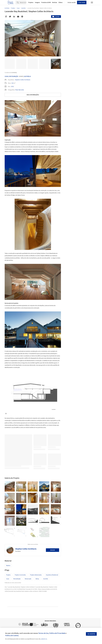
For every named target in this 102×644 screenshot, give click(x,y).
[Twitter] (10, 17)
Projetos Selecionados (36, 575)
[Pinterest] (22, 17)
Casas (7, 76)
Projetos (31, 2)
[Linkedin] (14, 17)
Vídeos (60, 2)
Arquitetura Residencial (52, 575)
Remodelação (17, 579)
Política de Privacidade (57, 633)
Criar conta (82, 2)
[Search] (23, 2)
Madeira (8, 566)
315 (12, 83)
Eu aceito (91, 634)
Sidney (37, 579)
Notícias (55, 2)
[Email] (18, 17)
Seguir (52, 550)
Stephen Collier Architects (23, 80)
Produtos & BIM (46, 2)
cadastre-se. (44, 639)
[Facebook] (6, 17)
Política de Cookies (12, 636)
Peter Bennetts (20, 90)
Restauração (14, 76)
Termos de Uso (43, 633)
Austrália (27, 76)
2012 (12, 86)
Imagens (37, 2)
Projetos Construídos (20, 575)
